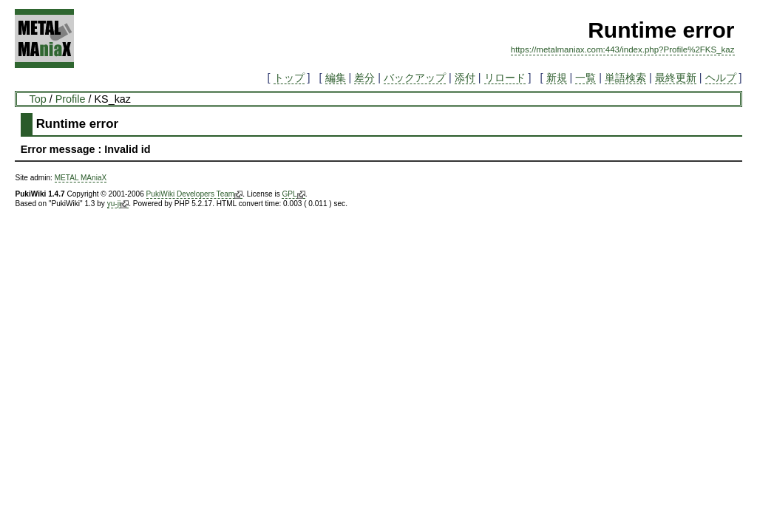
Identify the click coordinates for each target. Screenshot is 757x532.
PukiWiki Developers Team (195, 194)
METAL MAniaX (81, 178)
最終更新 (676, 78)
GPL (293, 194)
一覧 (585, 78)
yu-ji (118, 204)
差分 (364, 78)
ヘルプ (721, 78)
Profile (71, 99)
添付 (465, 78)
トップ (289, 78)
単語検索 (625, 78)
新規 (557, 78)
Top (37, 99)
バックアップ (415, 78)
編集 (336, 78)
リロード (505, 78)
